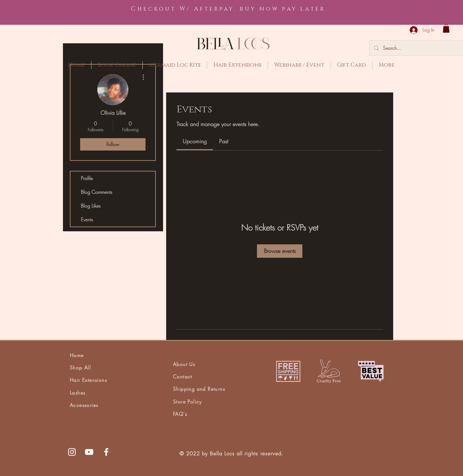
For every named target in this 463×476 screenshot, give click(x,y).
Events (87, 219)
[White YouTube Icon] (89, 452)
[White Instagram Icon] (72, 452)
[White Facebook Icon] (106, 452)
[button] (446, 29)
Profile (87, 178)
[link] (195, 141)
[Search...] (421, 48)
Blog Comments (96, 192)
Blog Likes (91, 206)
